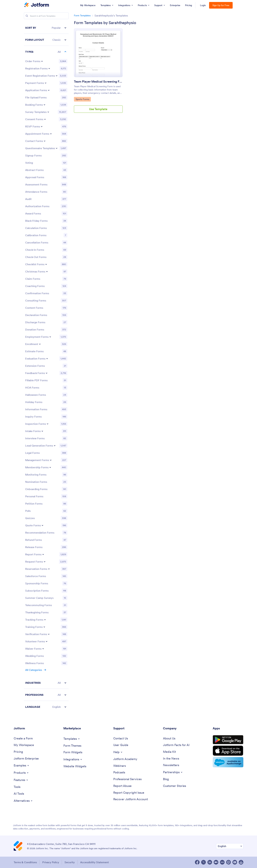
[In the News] (171, 759)
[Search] (27, 16)
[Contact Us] (121, 739)
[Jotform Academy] (125, 759)
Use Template (98, 109)
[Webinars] (120, 766)
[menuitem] (88, 5)
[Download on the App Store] (228, 751)
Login (203, 5)
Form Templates (82, 15)
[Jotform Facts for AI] (176, 745)
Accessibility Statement (95, 862)
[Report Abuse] (122, 786)
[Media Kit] (169, 752)
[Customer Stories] (175, 786)
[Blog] (166, 779)
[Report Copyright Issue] (129, 793)
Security (70, 862)
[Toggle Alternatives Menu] (23, 801)
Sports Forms (83, 99)
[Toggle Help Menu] (118, 752)
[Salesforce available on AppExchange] (228, 762)
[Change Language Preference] (230, 846)
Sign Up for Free (221, 5)
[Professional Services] (127, 779)
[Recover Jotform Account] (131, 799)
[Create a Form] (23, 739)
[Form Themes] (72, 746)
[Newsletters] (171, 765)
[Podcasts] (119, 772)
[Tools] (17, 787)
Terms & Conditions (25, 862)
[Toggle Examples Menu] (22, 765)
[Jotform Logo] (37, 5)
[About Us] (169, 739)
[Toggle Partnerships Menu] (173, 772)
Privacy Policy (51, 862)
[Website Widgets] (75, 766)
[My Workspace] (24, 745)
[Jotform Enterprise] (26, 759)
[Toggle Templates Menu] (72, 739)
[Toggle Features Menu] (21, 780)
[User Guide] (121, 745)
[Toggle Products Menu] (21, 773)
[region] (46, 367)
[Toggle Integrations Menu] (73, 759)
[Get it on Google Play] (228, 740)
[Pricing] (18, 752)
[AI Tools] (19, 794)
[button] (46, 28)
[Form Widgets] (73, 752)
